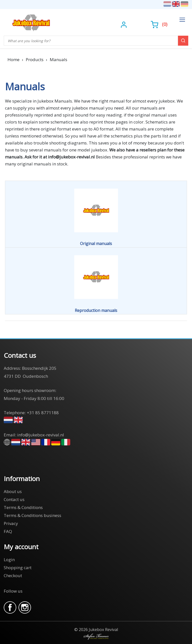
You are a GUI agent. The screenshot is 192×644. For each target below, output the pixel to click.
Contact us (14, 499)
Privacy (11, 523)
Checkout (13, 576)
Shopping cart (18, 568)
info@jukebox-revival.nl (41, 435)
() (159, 24)
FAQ (8, 531)
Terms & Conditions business (32, 515)
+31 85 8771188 (43, 413)
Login (9, 560)
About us (13, 491)
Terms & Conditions (23, 507)
